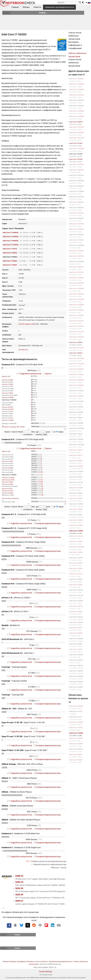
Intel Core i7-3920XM (77, 95)
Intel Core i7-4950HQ (77, 385)
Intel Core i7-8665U (76, 353)
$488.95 (19, 876)
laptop (60, 432)
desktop (38, 435)
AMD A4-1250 (6, 377)
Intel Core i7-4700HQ (77, 240)
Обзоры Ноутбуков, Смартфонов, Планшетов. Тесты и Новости (25, 961)
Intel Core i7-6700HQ (77, 251)
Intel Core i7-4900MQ (77, 283)
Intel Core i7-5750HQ (11, 245)
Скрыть (47, 374)
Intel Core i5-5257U (8, 407)
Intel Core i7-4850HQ (77, 369)
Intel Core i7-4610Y (7, 461)
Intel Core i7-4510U (8, 491)
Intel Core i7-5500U (10, 265)
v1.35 (3, 908)
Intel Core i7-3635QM (77, 116)
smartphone (27, 435)
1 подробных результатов (29, 374)
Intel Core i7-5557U (10, 249)
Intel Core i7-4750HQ (77, 310)
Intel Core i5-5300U (8, 484)
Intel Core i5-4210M (8, 409)
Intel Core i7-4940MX (77, 288)
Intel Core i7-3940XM (77, 79)
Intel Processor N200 (8, 480)
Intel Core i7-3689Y (76, 612)
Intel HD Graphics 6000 (27, 324)
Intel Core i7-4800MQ (77, 256)
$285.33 (19, 882)
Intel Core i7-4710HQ (77, 332)
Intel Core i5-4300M (76, 706)
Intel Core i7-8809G (76, 122)
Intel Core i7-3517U (76, 455)
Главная (15, 7)
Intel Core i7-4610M (76, 536)
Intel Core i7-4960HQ (77, 321)
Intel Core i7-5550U (10, 261)
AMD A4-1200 (6, 452)
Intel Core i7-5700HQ (11, 236)
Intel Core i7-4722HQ (77, 374)
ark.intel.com (23, 350)
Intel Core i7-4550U (76, 585)
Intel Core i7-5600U (10, 253)
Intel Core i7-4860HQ (77, 396)
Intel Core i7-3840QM (77, 84)
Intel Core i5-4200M (8, 397)
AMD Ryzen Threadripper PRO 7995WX (13, 427)
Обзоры (26, 7)
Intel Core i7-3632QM (8, 478)
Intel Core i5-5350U (8, 493)
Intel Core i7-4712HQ (77, 348)
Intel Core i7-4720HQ (77, 278)
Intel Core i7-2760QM (77, 149)
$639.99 (19, 888)
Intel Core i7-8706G (76, 143)
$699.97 (19, 901)
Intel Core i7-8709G (76, 159)
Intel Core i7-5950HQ (11, 232)
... (88, 7)
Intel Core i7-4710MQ (77, 358)
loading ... (7, 13)
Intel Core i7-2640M (76, 622)
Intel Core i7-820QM (76, 466)
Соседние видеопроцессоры (47, 523)
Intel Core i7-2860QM (77, 380)
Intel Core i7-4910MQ (77, 224)
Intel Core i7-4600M (8, 420)
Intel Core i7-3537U (76, 606)
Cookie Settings (45, 972)
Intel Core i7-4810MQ (77, 294)
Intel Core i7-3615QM (77, 138)
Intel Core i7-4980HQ (77, 202)
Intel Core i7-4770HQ (77, 272)
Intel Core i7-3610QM (77, 127)
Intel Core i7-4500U (8, 482)
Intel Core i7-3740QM (77, 89)
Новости (37, 7)
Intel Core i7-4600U (76, 541)
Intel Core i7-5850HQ (11, 241)
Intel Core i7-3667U (76, 450)
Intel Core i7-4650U (76, 563)
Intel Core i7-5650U (76, 531)
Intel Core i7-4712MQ (77, 364)
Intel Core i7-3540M (76, 488)
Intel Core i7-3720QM (77, 299)
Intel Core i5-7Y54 (7, 489)
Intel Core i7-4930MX (77, 170)
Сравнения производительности (59, 7)
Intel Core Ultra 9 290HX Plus (10, 498)
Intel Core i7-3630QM (77, 111)
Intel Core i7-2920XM (77, 132)
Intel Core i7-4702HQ (77, 326)
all (53, 432)
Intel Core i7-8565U (76, 342)
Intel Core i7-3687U (76, 649)
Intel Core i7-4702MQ (77, 337)
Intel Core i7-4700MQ (77, 305)
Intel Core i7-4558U (76, 461)
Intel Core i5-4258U (8, 380)
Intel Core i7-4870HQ (77, 267)
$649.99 (19, 895)
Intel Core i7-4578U (76, 525)
